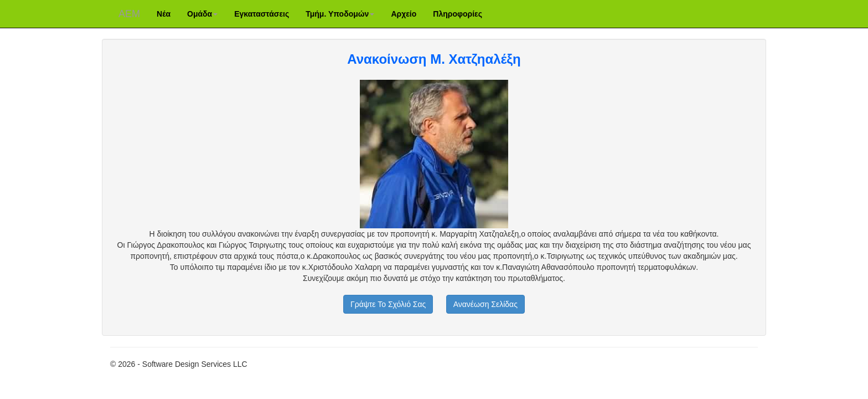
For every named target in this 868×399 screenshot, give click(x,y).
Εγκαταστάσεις (262, 14)
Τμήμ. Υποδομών (340, 14)
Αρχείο (404, 14)
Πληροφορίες (458, 14)
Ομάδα (202, 14)
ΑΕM (129, 14)
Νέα (164, 14)
